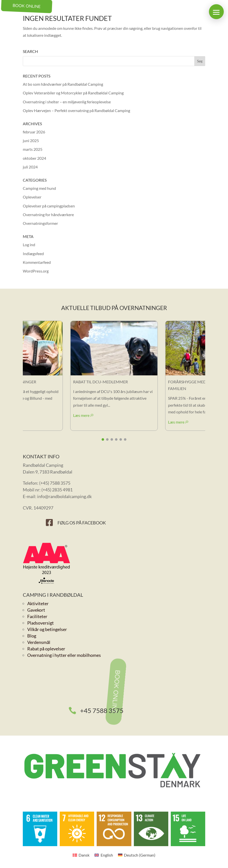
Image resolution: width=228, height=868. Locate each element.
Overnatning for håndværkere (48, 215)
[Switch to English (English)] (104, 855)
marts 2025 (33, 149)
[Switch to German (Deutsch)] (137, 855)
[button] (216, 12)
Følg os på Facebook (82, 523)
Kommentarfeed (37, 262)
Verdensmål (39, 642)
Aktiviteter (38, 603)
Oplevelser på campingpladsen (49, 206)
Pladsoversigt (41, 623)
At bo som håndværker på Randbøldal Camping (63, 84)
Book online (116, 692)
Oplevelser (32, 197)
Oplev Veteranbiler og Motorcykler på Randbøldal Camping (73, 93)
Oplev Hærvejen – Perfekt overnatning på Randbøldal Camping (76, 110)
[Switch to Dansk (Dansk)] (81, 855)
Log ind (29, 245)
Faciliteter (37, 616)
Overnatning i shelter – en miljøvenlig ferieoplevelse (67, 102)
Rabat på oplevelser (46, 649)
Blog (32, 636)
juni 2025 (31, 140)
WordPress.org (36, 271)
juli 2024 (30, 167)
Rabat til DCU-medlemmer (100, 382)
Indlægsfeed (33, 254)
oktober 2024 (34, 158)
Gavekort (36, 610)
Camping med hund (39, 188)
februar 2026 (34, 132)
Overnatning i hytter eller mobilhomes (64, 655)
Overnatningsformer (40, 223)
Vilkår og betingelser (47, 629)
